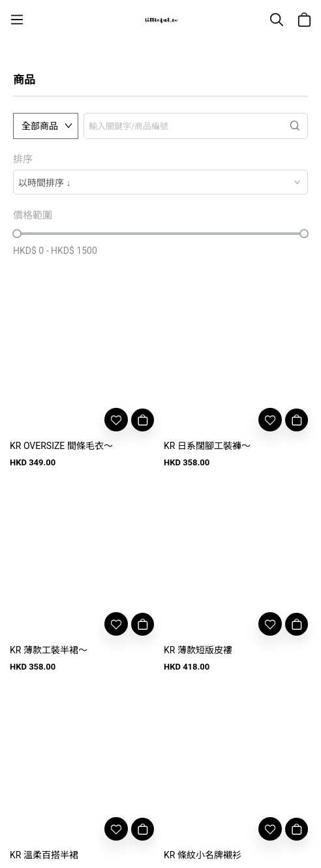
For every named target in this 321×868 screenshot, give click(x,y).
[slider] (17, 234)
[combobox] (160, 182)
